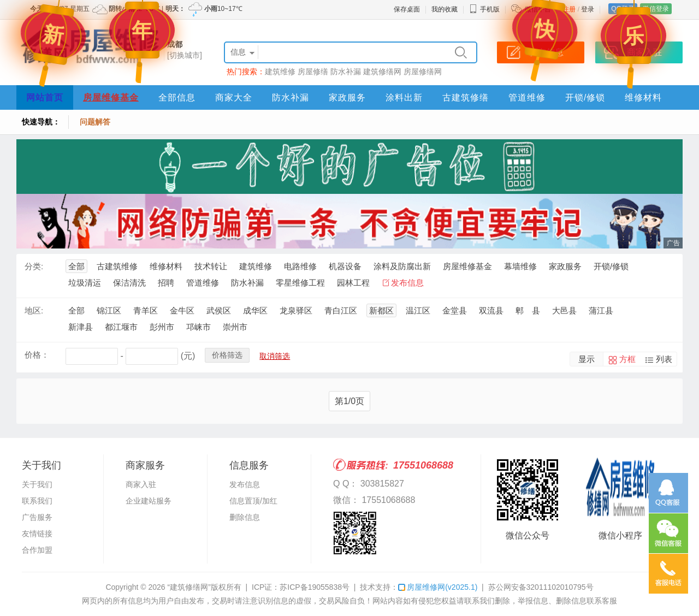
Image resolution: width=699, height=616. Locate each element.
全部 (76, 266)
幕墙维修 (520, 266)
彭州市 (162, 327)
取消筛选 (275, 356)
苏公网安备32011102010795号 (541, 587)
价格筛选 (227, 355)
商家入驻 (141, 484)
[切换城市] (185, 55)
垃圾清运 (85, 283)
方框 (627, 359)
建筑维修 (280, 72)
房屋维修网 (438, 587)
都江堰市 (121, 327)
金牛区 (182, 310)
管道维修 (527, 97)
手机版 (484, 9)
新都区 (381, 310)
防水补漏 (346, 72)
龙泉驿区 (296, 310)
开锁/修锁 (585, 97)
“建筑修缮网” (189, 587)
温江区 (418, 310)
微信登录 (656, 9)
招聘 (166, 283)
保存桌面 (407, 9)
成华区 (255, 310)
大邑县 (564, 310)
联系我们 (37, 501)
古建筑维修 (117, 266)
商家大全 (234, 97)
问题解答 (95, 122)
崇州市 (235, 327)
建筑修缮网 (382, 72)
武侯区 (219, 310)
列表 (664, 359)
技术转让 (211, 266)
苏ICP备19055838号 (315, 587)
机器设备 (345, 266)
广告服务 (37, 517)
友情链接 (37, 534)
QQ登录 (623, 9)
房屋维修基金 (111, 97)
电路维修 (300, 266)
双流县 (491, 310)
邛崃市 (199, 327)
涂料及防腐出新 (402, 266)
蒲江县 (601, 310)
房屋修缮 (313, 72)
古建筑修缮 (466, 97)
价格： (37, 355)
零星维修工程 (300, 283)
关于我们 (37, 484)
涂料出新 (404, 97)
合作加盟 (37, 550)
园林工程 (353, 283)
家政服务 (347, 97)
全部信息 (177, 97)
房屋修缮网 (423, 72)
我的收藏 (445, 9)
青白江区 (341, 310)
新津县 (81, 327)
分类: (34, 266)
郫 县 (528, 310)
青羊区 (146, 310)
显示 (587, 359)
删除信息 (245, 517)
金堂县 (455, 310)
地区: (34, 310)
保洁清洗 (129, 283)
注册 (569, 9)
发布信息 (407, 283)
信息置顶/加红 (253, 501)
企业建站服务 (149, 501)
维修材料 (643, 97)
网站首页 (45, 97)
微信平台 (538, 9)
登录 (588, 9)
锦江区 (109, 310)
